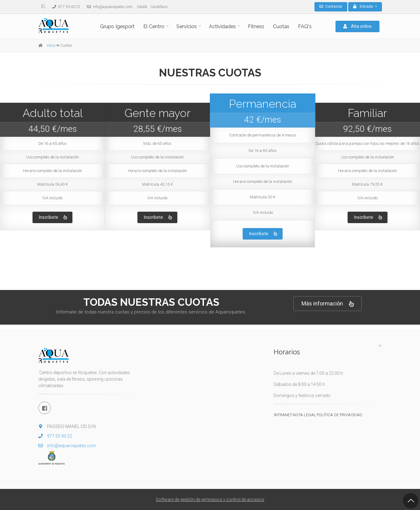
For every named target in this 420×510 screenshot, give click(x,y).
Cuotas (281, 26)
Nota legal (304, 415)
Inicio (51, 45)
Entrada (364, 6)
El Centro (154, 26)
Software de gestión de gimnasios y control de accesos (210, 499)
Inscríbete (53, 218)
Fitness (256, 26)
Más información (328, 304)
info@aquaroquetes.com (108, 7)
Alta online (357, 26)
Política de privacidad (340, 415)
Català (142, 7)
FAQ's (305, 26)
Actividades (222, 26)
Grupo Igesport (117, 26)
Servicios (187, 26)
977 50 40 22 (65, 7)
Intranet (283, 415)
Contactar (331, 6)
